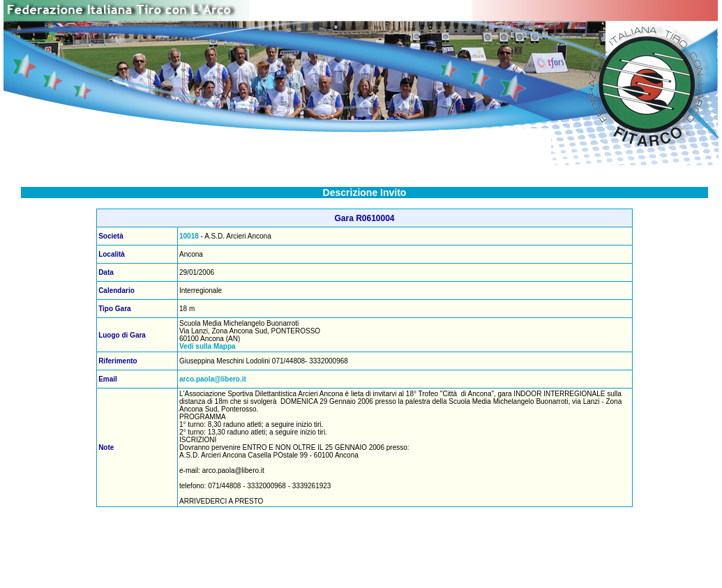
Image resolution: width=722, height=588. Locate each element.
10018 (189, 236)
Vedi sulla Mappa (208, 346)
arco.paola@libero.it (213, 379)
